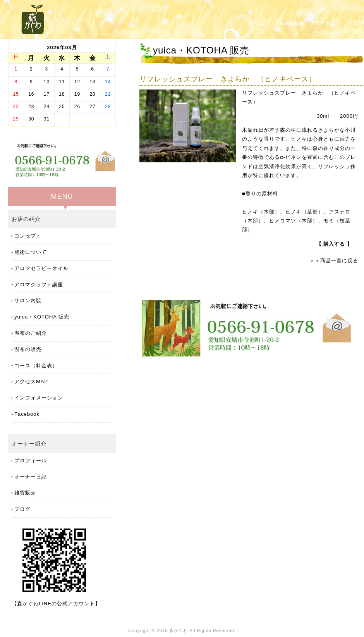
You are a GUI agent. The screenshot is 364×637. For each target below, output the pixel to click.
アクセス (325, 23)
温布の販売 (28, 349)
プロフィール (31, 461)
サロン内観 (28, 300)
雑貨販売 (25, 493)
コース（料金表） (36, 366)
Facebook (289, 23)
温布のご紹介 (31, 333)
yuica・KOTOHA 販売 (42, 317)
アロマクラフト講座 (39, 285)
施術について (31, 252)
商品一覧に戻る (339, 261)
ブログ (356, 23)
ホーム (256, 23)
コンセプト (28, 236)
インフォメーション (39, 398)
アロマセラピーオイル (41, 268)
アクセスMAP (31, 381)
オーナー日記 (31, 477)
